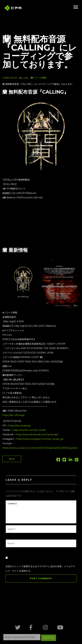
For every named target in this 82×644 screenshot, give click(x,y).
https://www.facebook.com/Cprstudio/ (37, 434)
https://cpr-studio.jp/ (19, 426)
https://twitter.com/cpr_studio (29, 430)
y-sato (26, 78)
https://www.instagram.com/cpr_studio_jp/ (40, 439)
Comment (41, 512)
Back (12, 459)
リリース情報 (40, 78)
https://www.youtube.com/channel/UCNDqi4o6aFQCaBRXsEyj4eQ (40, 448)
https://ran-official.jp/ (14, 415)
